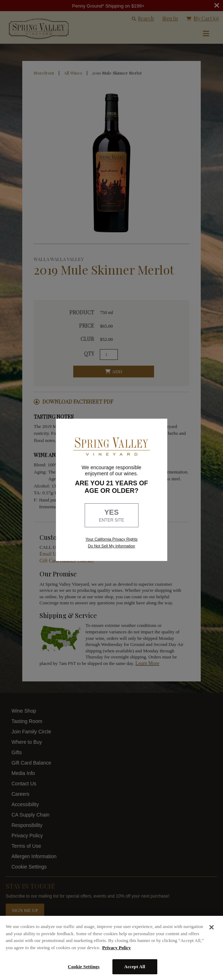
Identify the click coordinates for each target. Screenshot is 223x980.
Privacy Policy (117, 948)
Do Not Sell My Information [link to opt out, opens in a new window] (111, 546)
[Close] (212, 927)
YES (112, 516)
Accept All (135, 967)
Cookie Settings (84, 967)
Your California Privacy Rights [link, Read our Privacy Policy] (111, 539)
